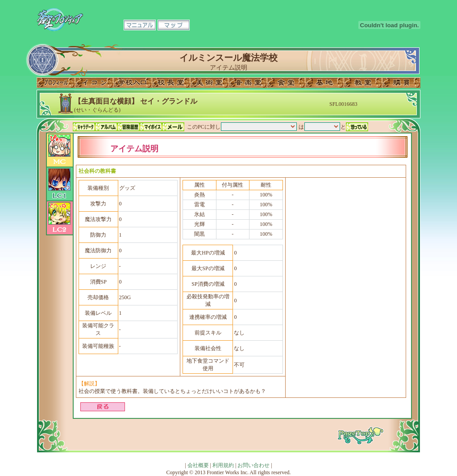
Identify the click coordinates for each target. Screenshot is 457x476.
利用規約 (223, 465)
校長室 (171, 83)
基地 (324, 83)
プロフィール (56, 83)
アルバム (106, 127)
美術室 (209, 83)
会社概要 (198, 465)
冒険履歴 (129, 127)
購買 (401, 83)
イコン (94, 83)
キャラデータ (84, 127)
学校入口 (133, 83)
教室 (363, 83)
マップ (174, 25)
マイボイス (151, 127)
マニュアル (140, 25)
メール (173, 127)
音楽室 (248, 83)
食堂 (286, 83)
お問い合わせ (253, 465)
